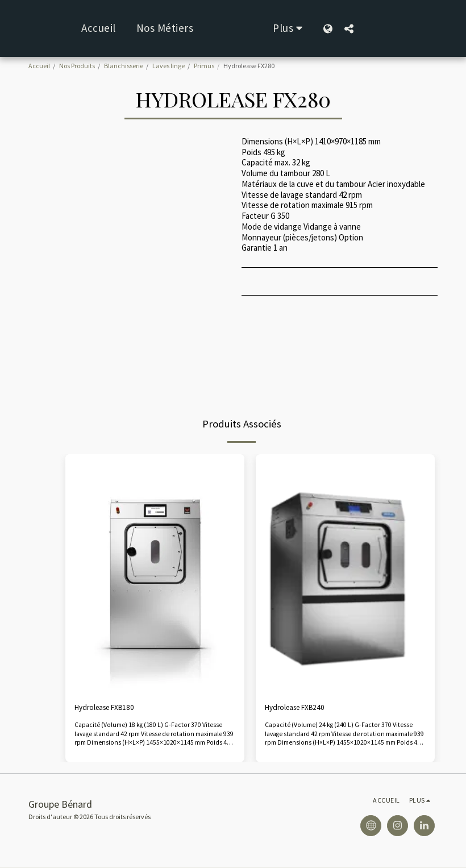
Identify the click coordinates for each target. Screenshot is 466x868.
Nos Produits (77, 66)
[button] (384, 28)
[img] (155, 574)
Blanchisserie (124, 66)
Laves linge (168, 66)
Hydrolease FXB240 (299, 708)
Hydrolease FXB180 (109, 708)
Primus (204, 66)
